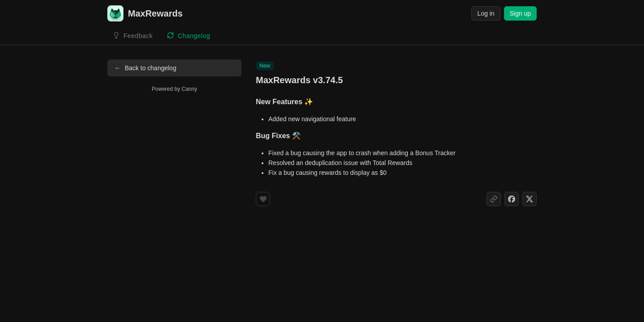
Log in (486, 13)
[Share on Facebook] (512, 199)
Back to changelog (145, 68)
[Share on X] (530, 199)
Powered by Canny (174, 89)
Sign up (520, 13)
